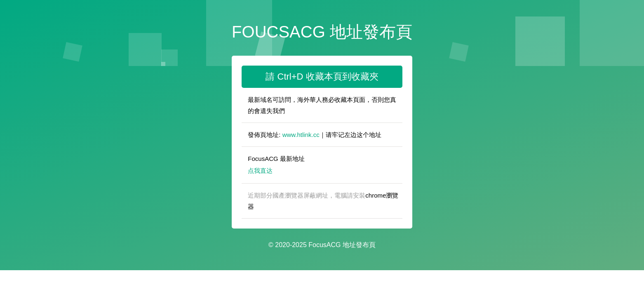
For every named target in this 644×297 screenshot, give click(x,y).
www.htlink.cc (301, 135)
